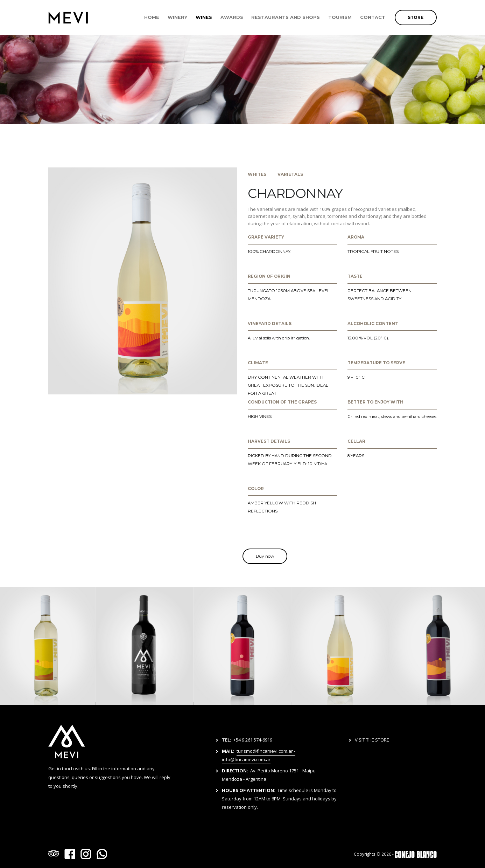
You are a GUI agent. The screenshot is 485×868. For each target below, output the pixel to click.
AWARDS (232, 17)
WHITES (257, 174)
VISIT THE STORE (372, 740)
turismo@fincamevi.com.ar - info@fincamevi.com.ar (259, 755)
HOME (152, 17)
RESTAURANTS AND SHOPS (286, 17)
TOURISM (340, 17)
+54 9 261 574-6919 (253, 740)
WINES (204, 17)
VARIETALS (290, 174)
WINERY (177, 17)
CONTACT (373, 17)
